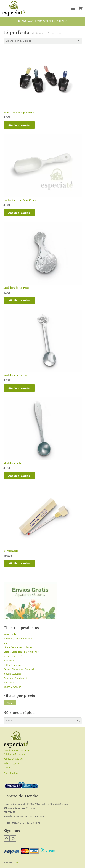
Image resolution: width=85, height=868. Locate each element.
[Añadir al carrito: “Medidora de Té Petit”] (19, 300)
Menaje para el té (13, 656)
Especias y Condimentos (17, 678)
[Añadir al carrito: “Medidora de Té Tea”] (19, 388)
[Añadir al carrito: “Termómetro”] (19, 563)
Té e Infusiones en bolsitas (18, 647)
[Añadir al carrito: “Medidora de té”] (19, 476)
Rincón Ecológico (13, 674)
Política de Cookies (14, 759)
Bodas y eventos (12, 687)
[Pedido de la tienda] (43, 41)
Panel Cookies (11, 773)
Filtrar (10, 703)
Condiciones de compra (16, 750)
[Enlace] (14, 8)
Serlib (15, 862)
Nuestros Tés (11, 634)
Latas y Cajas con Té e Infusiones (21, 652)
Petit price (9, 682)
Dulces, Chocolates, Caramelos (20, 669)
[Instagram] (13, 839)
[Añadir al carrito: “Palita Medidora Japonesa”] (19, 125)
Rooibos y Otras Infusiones (18, 638)
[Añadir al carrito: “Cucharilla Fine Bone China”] (19, 213)
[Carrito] (81, 8)
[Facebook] (7, 839)
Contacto (8, 767)
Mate (6, 643)
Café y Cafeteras (12, 665)
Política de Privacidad (15, 754)
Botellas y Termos (13, 660)
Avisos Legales (11, 763)
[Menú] (73, 8)
